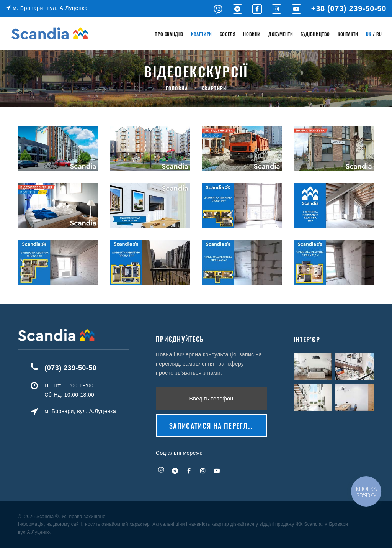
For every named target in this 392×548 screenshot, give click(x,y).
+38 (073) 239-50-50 (349, 8)
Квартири (202, 34)
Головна (177, 88)
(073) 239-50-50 (92, 368)
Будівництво (315, 34)
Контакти (348, 34)
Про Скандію (169, 34)
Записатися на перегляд (213, 395)
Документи (281, 34)
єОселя (228, 34)
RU (379, 34)
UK (369, 34)
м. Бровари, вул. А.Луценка (47, 8)
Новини (252, 34)
